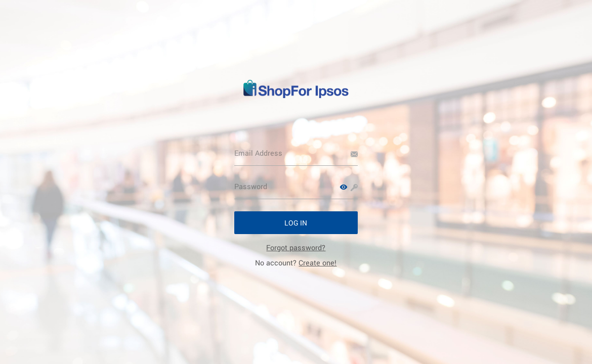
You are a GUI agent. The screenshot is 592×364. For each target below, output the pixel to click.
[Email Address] (296, 153)
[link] (296, 247)
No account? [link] (296, 263)
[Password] (296, 187)
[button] (344, 187)
